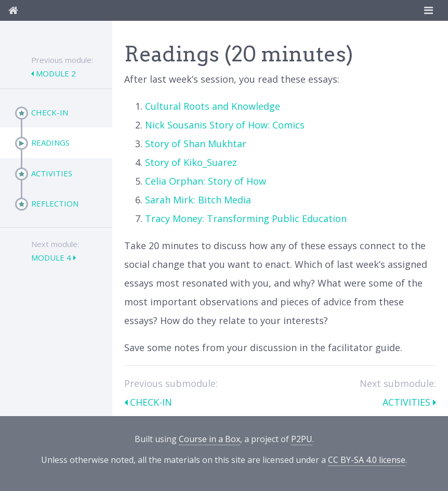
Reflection (55, 203)
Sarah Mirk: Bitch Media (198, 200)
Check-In (50, 112)
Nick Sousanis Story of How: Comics (225, 125)
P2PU (302, 439)
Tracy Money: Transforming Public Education (246, 218)
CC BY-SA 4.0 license (367, 460)
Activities (52, 173)
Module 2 (55, 73)
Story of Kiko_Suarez (191, 162)
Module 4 (52, 257)
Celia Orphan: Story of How (206, 181)
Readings (50, 143)
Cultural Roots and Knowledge (213, 106)
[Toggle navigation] (429, 10)
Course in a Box (209, 439)
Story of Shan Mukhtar (196, 144)
